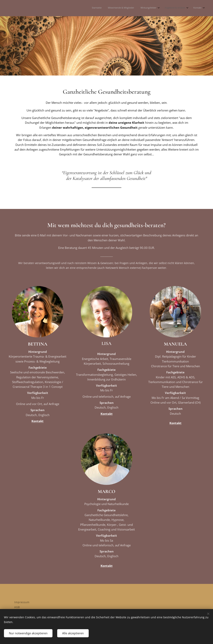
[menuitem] (173, 8)
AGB (17, 607)
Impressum (22, 602)
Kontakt (38, 421)
